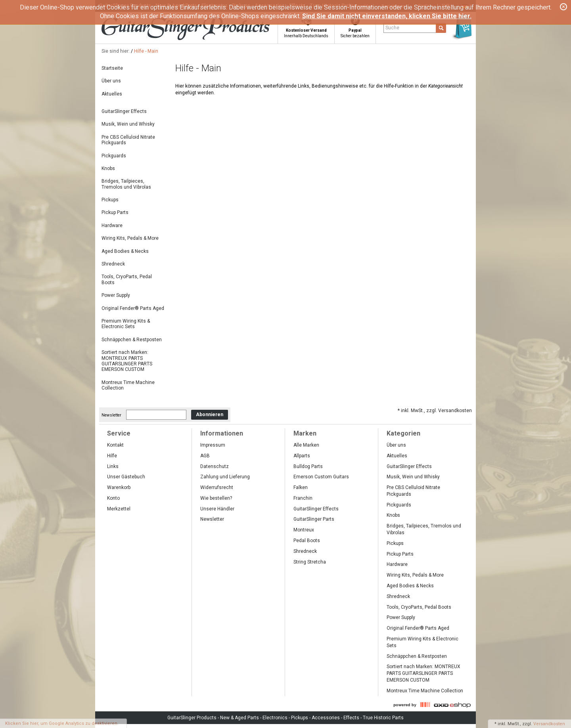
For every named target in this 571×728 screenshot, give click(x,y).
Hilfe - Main (146, 51)
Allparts (302, 456)
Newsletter (111, 415)
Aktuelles (112, 94)
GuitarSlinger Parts (314, 519)
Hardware (112, 225)
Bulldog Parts (308, 466)
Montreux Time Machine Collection (128, 385)
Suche (392, 28)
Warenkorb (119, 487)
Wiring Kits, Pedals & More (130, 238)
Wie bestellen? (216, 498)
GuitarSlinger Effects (124, 111)
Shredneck (113, 264)
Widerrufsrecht (217, 487)
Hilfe (112, 456)
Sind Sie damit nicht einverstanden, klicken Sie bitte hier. (387, 16)
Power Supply (116, 295)
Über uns (111, 81)
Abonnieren (210, 415)
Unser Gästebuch (126, 477)
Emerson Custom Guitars (321, 477)
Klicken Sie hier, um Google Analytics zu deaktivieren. (62, 723)
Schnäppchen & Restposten (132, 340)
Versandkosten (549, 724)
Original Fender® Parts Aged (133, 308)
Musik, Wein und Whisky (128, 124)
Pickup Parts (115, 212)
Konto (113, 498)
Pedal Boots (307, 541)
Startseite (112, 68)
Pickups (110, 200)
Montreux (304, 530)
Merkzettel (119, 509)
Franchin (303, 498)
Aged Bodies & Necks (125, 251)
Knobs (108, 168)
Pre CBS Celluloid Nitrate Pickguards (128, 140)
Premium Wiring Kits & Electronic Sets (126, 324)
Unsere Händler (217, 509)
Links (113, 466)
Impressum (213, 445)
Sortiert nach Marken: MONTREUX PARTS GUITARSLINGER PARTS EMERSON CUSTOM (127, 361)
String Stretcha (310, 562)
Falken (301, 487)
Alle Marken (306, 445)
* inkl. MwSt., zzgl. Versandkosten (435, 411)
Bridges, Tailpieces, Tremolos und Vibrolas (126, 184)
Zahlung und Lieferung (225, 477)
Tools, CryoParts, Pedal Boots (127, 279)
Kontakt (115, 445)
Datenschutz (215, 466)
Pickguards (114, 156)
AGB (205, 456)
